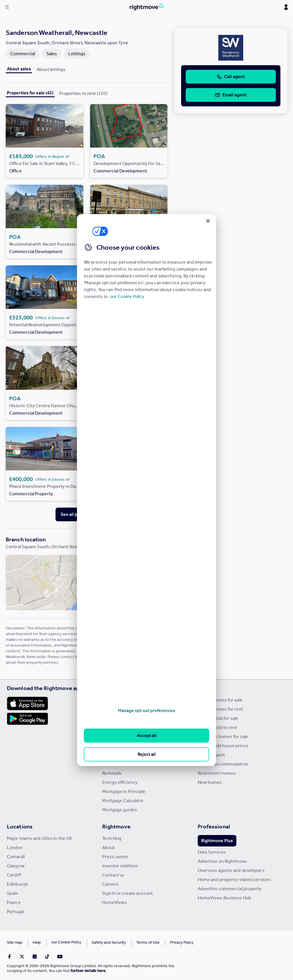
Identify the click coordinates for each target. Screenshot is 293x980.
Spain (13, 893)
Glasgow (16, 866)
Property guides (119, 718)
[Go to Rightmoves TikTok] (47, 957)
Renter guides (116, 755)
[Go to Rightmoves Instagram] (35, 957)
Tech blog (112, 838)
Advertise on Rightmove (222, 861)
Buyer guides (115, 737)
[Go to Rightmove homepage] (146, 7)
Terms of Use (132, 942)
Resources (116, 688)
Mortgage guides (120, 810)
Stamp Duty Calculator (125, 700)
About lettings (51, 69)
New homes (210, 782)
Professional (214, 826)
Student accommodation (223, 764)
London (15, 847)
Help (37, 942)
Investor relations (120, 866)
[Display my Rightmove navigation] (286, 7)
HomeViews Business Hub (224, 898)
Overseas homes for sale (223, 737)
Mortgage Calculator (123, 801)
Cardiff (14, 875)
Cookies (58, 942)
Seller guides (115, 746)
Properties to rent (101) (83, 93)
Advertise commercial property (230, 889)
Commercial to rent (218, 727)
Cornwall (16, 857)
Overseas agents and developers (231, 870)
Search (207, 688)
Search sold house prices (223, 746)
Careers (110, 884)
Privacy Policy (166, 942)
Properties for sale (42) (30, 93)
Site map (15, 942)
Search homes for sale (220, 700)
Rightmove (116, 826)
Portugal (15, 912)
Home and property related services (234, 879)
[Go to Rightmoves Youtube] (60, 957)
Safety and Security (93, 942)
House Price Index (121, 709)
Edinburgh (17, 884)
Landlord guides (119, 764)
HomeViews (115, 902)
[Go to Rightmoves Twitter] (22, 957)
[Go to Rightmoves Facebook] (9, 957)
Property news (117, 727)
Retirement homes (217, 773)
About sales (19, 69)
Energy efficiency (120, 782)
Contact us (113, 875)
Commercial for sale (218, 718)
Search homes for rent (220, 709)
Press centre (115, 857)
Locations (20, 826)
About (108, 847)
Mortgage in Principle (124, 791)
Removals (112, 773)
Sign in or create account (127, 893)
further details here (88, 971)
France (14, 902)
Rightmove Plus (217, 841)
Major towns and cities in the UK (39, 838)
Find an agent (211, 755)
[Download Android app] (27, 719)
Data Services (212, 852)
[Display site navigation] (7, 7)
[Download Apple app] (27, 703)
